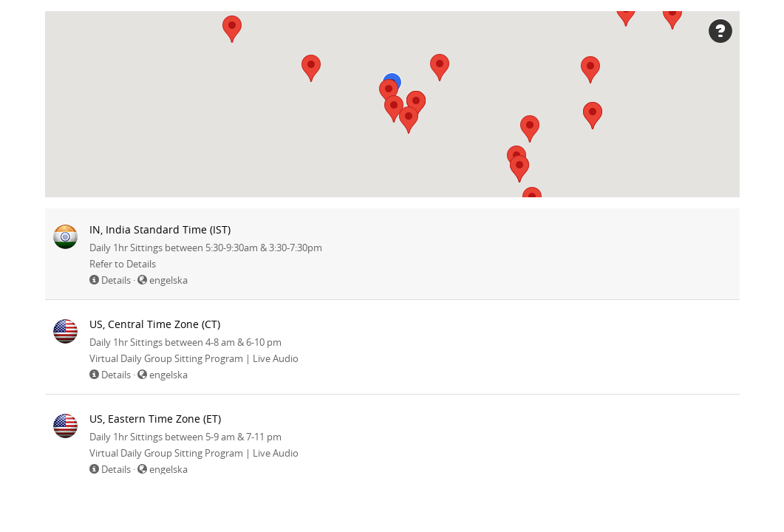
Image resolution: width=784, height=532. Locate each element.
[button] (590, 70)
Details (116, 280)
